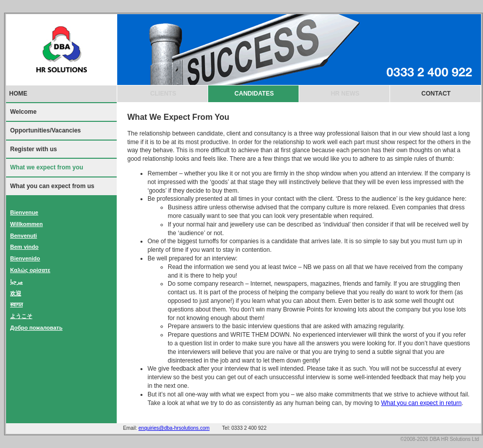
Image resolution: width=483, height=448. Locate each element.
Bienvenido (25, 258)
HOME (18, 94)
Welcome (23, 112)
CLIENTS (163, 94)
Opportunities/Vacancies (45, 130)
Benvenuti (23, 236)
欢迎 (16, 293)
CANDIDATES (254, 94)
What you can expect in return (421, 403)
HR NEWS (345, 94)
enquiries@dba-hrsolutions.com (174, 428)
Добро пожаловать (36, 328)
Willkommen (27, 224)
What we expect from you (47, 167)
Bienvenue (24, 212)
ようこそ (21, 316)
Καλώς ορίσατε (30, 270)
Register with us (34, 149)
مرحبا (16, 282)
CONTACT (436, 94)
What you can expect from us (52, 186)
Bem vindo (24, 247)
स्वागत (16, 304)
